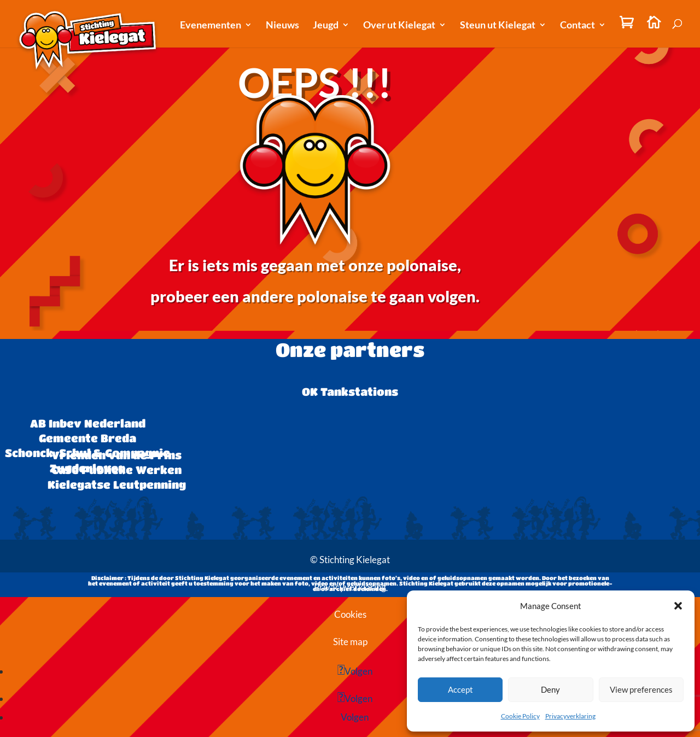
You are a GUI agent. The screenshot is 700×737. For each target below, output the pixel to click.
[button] (678, 606)
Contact (577, 26)
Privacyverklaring (570, 716)
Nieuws (282, 26)
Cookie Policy (520, 716)
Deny (550, 689)
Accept (460, 689)
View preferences (641, 689)
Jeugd (326, 26)
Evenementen (211, 26)
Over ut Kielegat (399, 26)
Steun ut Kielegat (498, 26)
